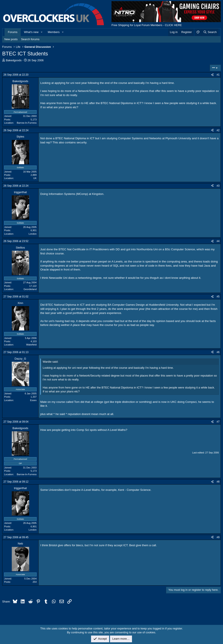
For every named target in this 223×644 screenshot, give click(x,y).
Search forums (30, 39)
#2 (218, 130)
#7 (218, 422)
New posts (11, 39)
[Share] (212, 75)
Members (54, 32)
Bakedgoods (14, 60)
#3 (218, 186)
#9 (218, 537)
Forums (13, 32)
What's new (31, 32)
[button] (42, 32)
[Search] (210, 32)
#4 (218, 241)
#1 (218, 75)
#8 (218, 482)
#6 (218, 352)
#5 (218, 297)
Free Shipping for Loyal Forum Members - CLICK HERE (147, 25)
